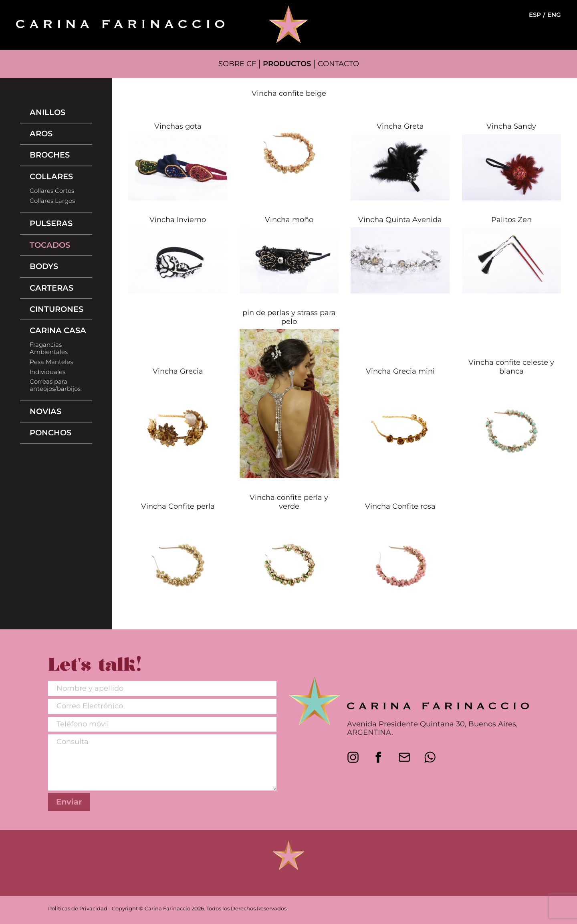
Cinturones (56, 309)
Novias (45, 411)
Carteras (51, 288)
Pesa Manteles (51, 362)
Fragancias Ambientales (49, 348)
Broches (50, 155)
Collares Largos (52, 201)
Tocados (50, 245)
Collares (51, 176)
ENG (554, 15)
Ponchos (50, 433)
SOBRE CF (237, 64)
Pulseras (51, 223)
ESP (535, 15)
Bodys (44, 266)
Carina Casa (58, 330)
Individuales (47, 372)
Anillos (47, 112)
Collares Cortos (52, 191)
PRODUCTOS (287, 64)
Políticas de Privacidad (78, 909)
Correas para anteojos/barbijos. (56, 385)
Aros (41, 133)
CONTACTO (338, 64)
